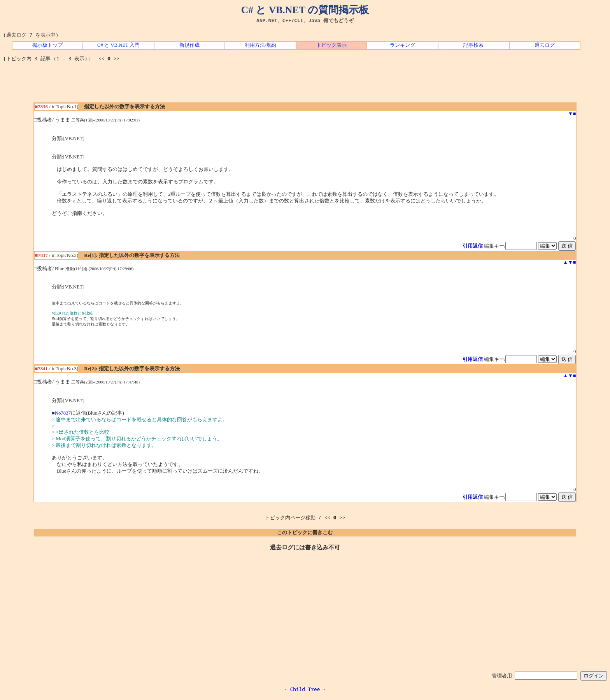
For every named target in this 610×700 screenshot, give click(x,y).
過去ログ (545, 45)
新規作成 (189, 45)
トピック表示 (331, 45)
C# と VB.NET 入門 (118, 45)
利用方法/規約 (261, 45)
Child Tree (305, 691)
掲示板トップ (47, 45)
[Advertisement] (305, 85)
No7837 (63, 415)
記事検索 (473, 45)
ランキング (402, 45)
